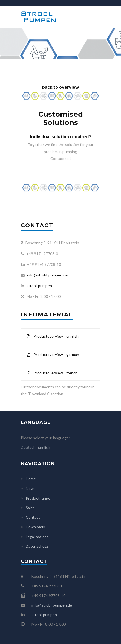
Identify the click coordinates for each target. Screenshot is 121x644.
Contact (33, 517)
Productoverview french (52, 373)
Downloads (35, 527)
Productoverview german (53, 355)
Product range (38, 498)
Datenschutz (37, 546)
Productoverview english (53, 336)
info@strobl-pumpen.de (47, 275)
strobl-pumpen (38, 286)
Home (31, 479)
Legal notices (37, 537)
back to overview (61, 87)
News (31, 489)
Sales (30, 508)
